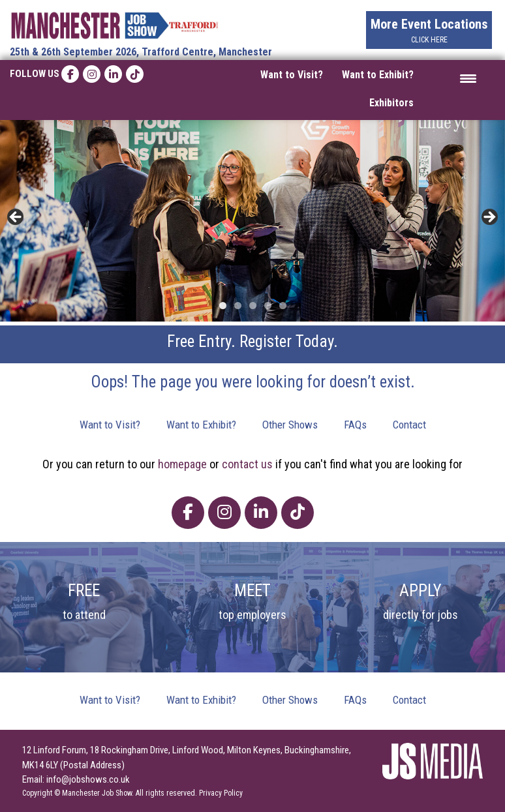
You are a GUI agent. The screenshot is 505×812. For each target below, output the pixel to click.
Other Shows (290, 425)
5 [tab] (283, 306)
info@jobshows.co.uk (88, 779)
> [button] (489, 218)
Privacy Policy (221, 793)
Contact (409, 425)
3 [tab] (253, 306)
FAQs (355, 425)
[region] (252, 221)
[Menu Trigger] (468, 78)
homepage (182, 464)
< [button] (16, 218)
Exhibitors (391, 103)
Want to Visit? (292, 75)
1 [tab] (223, 306)
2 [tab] (238, 306)
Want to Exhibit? (378, 75)
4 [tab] (268, 306)
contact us (247, 464)
